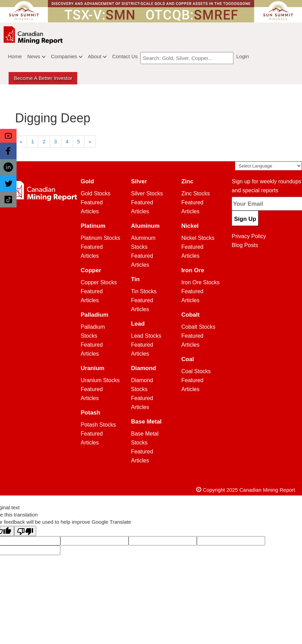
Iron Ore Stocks (200, 282)
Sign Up (245, 219)
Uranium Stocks (100, 380)
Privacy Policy (249, 236)
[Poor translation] (25, 531)
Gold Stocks (95, 193)
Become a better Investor (43, 78)
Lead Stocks (146, 336)
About (97, 56)
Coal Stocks (196, 371)
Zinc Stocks (196, 193)
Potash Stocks (98, 425)
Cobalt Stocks (198, 327)
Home (15, 56)
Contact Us (125, 56)
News (36, 56)
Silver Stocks (147, 193)
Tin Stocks (144, 291)
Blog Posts (245, 245)
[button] (8, 136)
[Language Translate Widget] (268, 166)
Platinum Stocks (100, 238)
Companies (67, 56)
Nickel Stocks (198, 238)
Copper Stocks (99, 282)
